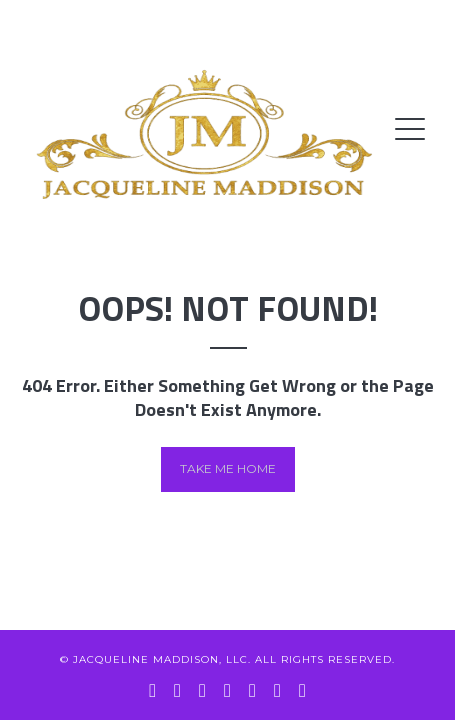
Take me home (228, 468)
